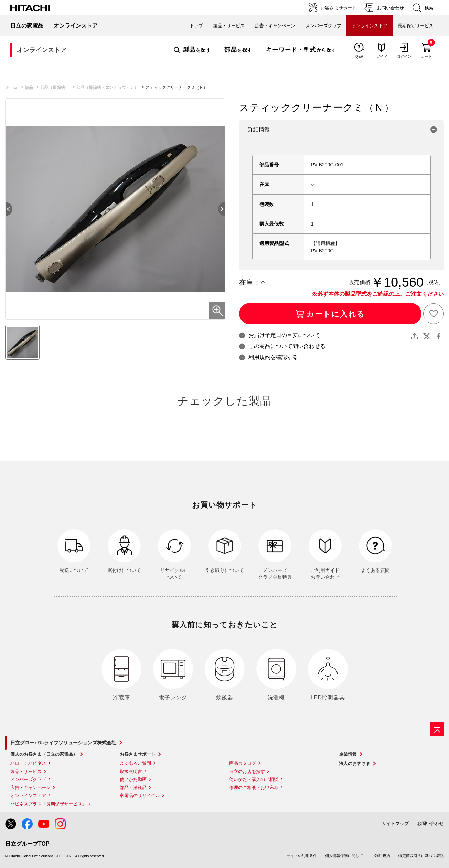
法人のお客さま (355, 764)
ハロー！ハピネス (28, 763)
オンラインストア (28, 796)
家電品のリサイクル (140, 796)
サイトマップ (395, 823)
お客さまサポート (138, 754)
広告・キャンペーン (30, 788)
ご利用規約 (381, 856)
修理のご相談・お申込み (254, 788)
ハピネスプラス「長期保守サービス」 (48, 804)
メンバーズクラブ (323, 26)
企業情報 (348, 754)
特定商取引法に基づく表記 (421, 856)
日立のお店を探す (247, 771)
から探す (301, 50)
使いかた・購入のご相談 (254, 779)
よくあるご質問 (135, 763)
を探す (192, 50)
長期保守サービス (416, 26)
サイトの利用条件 (302, 856)
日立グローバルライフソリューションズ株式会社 (63, 743)
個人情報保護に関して (344, 856)
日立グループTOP (27, 844)
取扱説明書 (131, 771)
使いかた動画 (133, 779)
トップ (196, 26)
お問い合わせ (430, 823)
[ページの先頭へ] (437, 729)
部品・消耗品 (133, 788)
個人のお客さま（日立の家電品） (44, 754)
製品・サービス (26, 771)
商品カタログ (243, 763)
